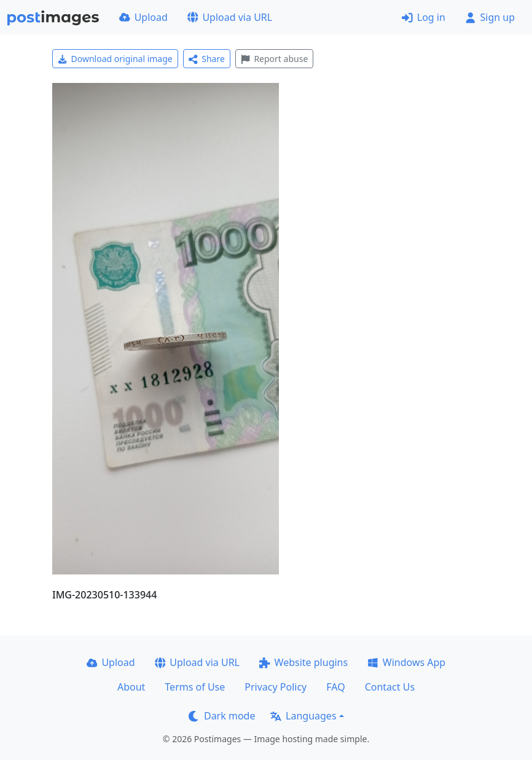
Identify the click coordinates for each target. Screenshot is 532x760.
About (131, 687)
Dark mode (222, 716)
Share (207, 59)
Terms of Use (195, 687)
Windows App (406, 662)
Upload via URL (230, 17)
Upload (143, 17)
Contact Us (390, 687)
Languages (303, 716)
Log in (424, 17)
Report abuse (274, 59)
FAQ (335, 687)
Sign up (490, 17)
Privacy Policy (276, 687)
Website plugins (303, 662)
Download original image (115, 59)
